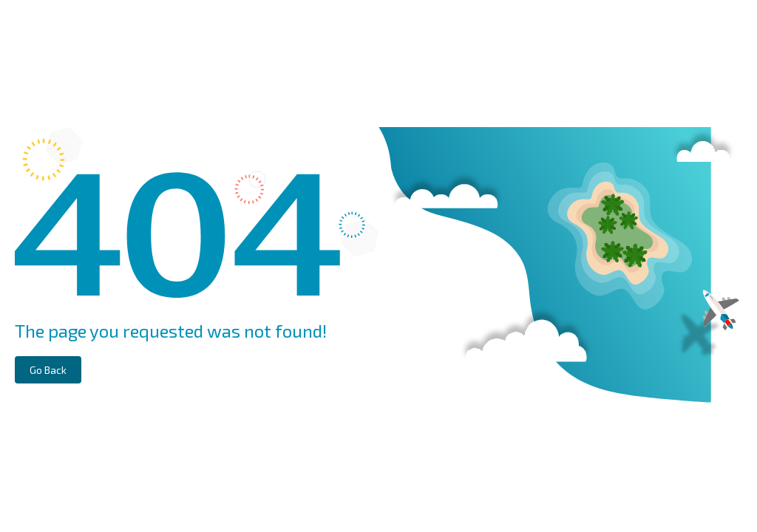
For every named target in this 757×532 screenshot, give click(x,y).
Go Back (48, 370)
